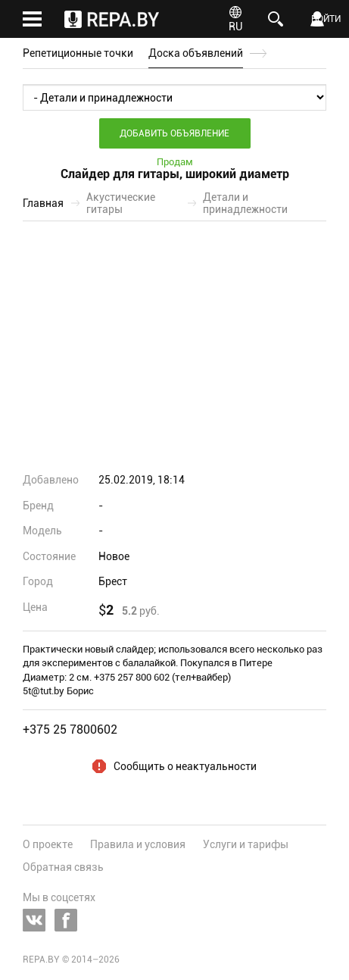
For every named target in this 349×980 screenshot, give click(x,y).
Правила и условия (138, 844)
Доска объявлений (196, 53)
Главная (43, 203)
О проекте (48, 844)
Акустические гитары (121, 203)
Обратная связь (63, 867)
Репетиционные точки (78, 53)
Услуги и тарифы (246, 844)
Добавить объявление (174, 133)
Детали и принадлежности (245, 203)
